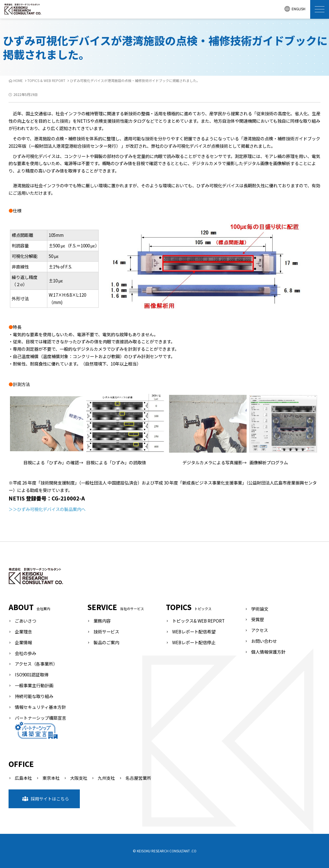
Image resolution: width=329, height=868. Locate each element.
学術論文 (260, 609)
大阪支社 (79, 778)
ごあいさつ (26, 621)
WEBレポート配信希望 (194, 631)
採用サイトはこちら (46, 799)
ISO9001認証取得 (32, 674)
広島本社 (23, 778)
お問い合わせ (264, 641)
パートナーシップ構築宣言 (40, 727)
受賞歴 (258, 619)
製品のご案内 (106, 642)
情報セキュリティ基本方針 (40, 707)
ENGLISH (295, 9)
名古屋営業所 (138, 778)
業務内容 (102, 621)
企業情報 (23, 642)
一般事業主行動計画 (34, 685)
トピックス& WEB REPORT (198, 621)
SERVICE (116, 607)
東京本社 (51, 778)
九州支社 (106, 778)
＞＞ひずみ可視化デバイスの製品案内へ (47, 509)
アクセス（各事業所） (36, 664)
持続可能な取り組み (34, 696)
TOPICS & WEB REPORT (46, 80)
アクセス (260, 630)
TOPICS (189, 607)
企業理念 (23, 631)
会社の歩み (26, 653)
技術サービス (106, 631)
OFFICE (21, 764)
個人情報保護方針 (268, 652)
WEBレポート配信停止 (194, 642)
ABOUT (29, 607)
